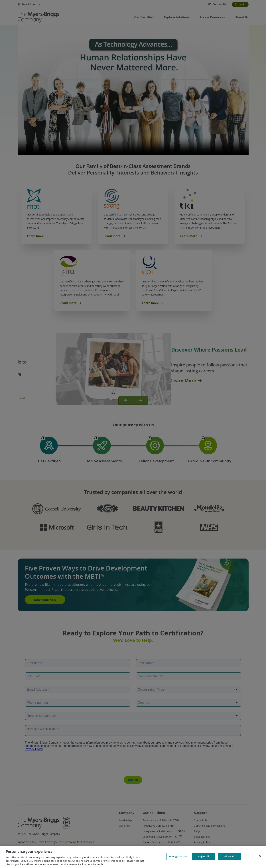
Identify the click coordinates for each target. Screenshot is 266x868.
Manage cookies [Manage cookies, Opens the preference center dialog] (178, 856)
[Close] (260, 856)
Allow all (229, 856)
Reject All (204, 856)
